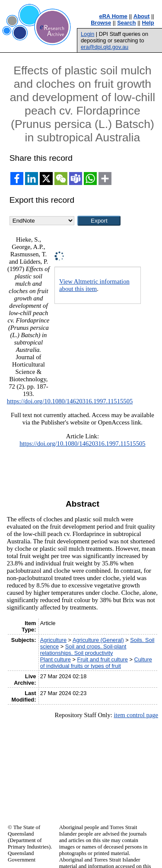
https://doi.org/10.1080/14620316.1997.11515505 (70, 401)
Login (87, 34)
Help (148, 23)
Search (126, 23)
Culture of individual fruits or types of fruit (96, 663)
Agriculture (53, 640)
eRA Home (113, 16)
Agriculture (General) (98, 640)
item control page (136, 715)
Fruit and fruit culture (103, 659)
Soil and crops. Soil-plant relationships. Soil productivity (83, 650)
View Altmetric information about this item (94, 285)
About (142, 16)
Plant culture (56, 659)
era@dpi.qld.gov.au (105, 47)
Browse (101, 23)
